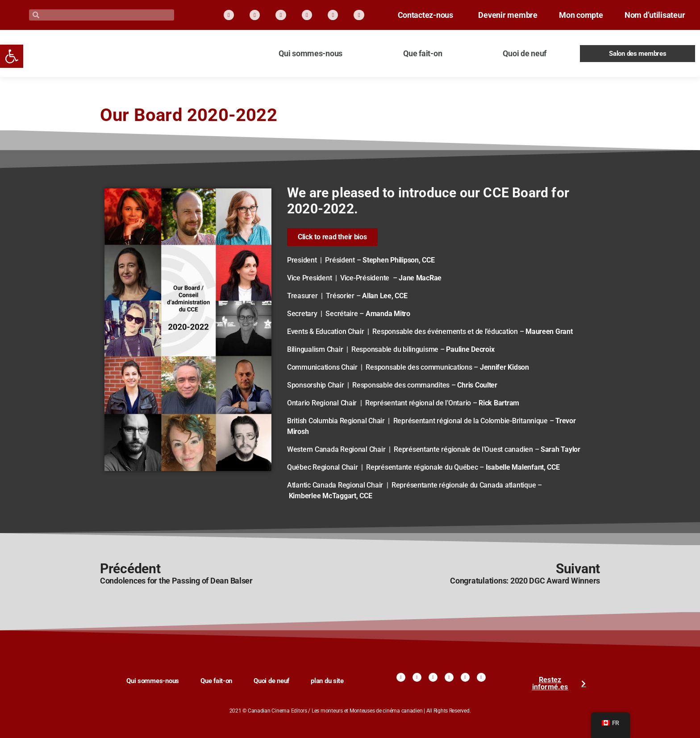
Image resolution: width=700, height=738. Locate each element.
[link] (12, 56)
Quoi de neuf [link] (525, 54)
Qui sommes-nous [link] (310, 54)
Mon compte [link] (667, 11)
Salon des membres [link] (638, 54)
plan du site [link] (327, 681)
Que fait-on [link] (423, 54)
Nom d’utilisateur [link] (647, 22)
